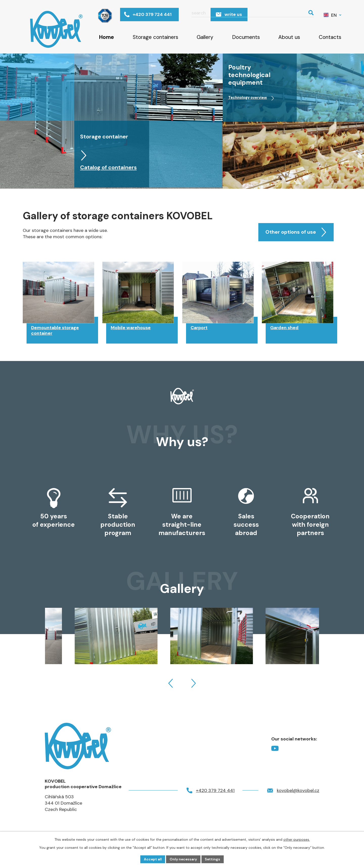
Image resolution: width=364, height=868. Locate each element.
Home (107, 37)
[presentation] (171, 688)
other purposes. (297, 839)
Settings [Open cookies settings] (213, 859)
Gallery (205, 37)
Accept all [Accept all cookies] (152, 859)
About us (289, 37)
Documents (246, 37)
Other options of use (293, 233)
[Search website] (278, 15)
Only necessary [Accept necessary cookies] (184, 859)
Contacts (330, 37)
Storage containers (155, 37)
